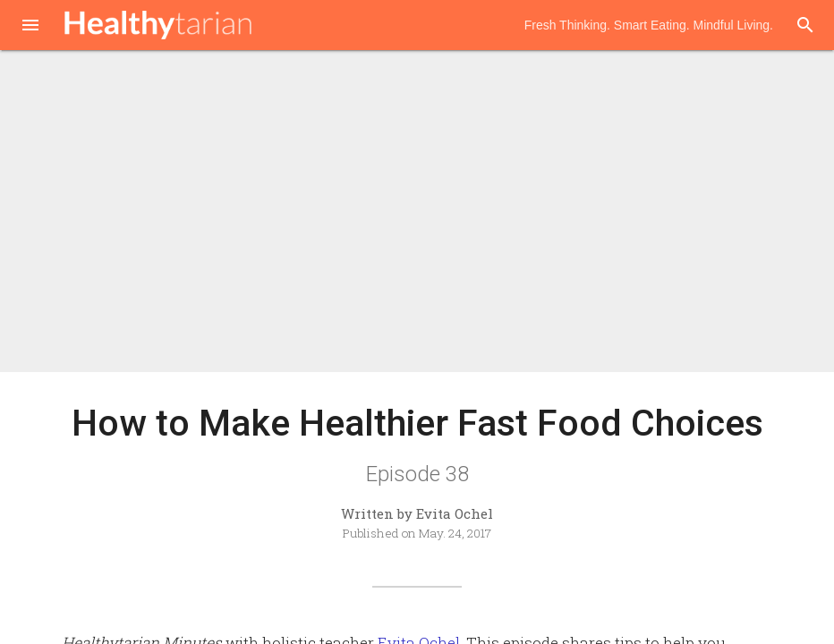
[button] (30, 27)
